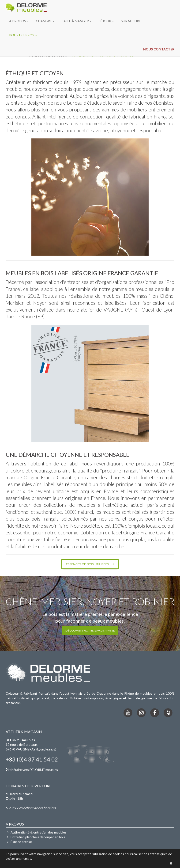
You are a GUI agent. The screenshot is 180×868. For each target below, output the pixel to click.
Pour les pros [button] (23, 35)
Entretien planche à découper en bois (35, 837)
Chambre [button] (45, 21)
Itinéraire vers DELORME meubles (32, 770)
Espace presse (19, 842)
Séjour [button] (106, 21)
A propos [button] (19, 21)
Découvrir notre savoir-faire (90, 630)
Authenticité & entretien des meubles (36, 832)
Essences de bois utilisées (90, 564)
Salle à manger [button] (77, 21)
